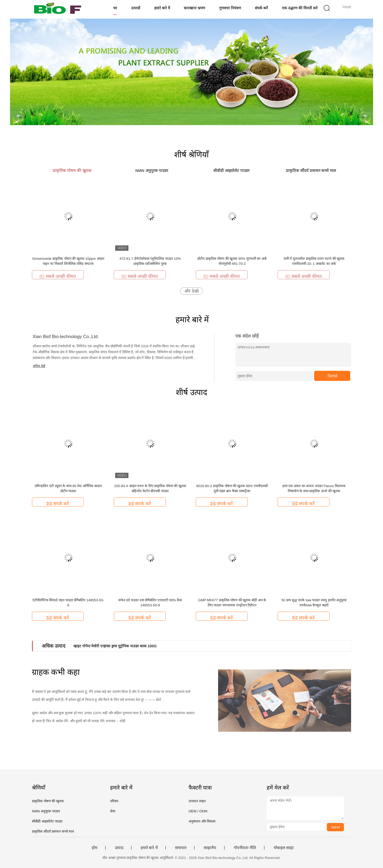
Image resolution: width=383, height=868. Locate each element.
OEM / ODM (198, 811)
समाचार (181, 848)
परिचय (114, 801)
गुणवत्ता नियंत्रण (230, 8)
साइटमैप (210, 848)
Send (332, 376)
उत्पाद (119, 848)
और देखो (191, 291)
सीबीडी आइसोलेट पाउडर (47, 821)
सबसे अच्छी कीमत (58, 276)
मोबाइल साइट (284, 848)
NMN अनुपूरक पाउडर (46, 811)
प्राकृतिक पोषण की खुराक (48, 801)
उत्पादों (136, 8)
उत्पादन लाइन (197, 801)
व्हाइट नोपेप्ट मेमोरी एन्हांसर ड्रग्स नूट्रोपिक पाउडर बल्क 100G (115, 646)
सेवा (113, 811)
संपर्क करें (261, 8)
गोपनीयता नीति (245, 848)
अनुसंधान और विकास (202, 821)
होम (95, 848)
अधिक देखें (39, 366)
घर (115, 8)
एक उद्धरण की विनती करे (300, 8)
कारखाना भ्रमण (194, 8)
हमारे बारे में (162, 8)
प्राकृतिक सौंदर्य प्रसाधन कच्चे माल (53, 831)
